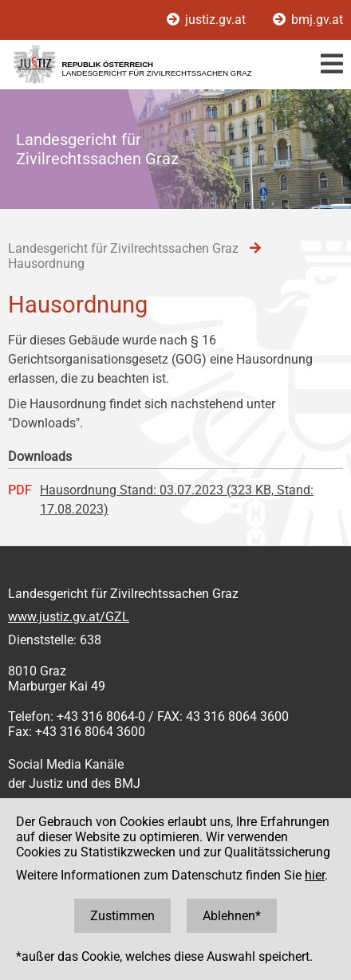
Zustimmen (122, 916)
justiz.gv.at (208, 20)
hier (315, 875)
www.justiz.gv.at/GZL (69, 617)
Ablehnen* (232, 916)
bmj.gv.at (308, 20)
